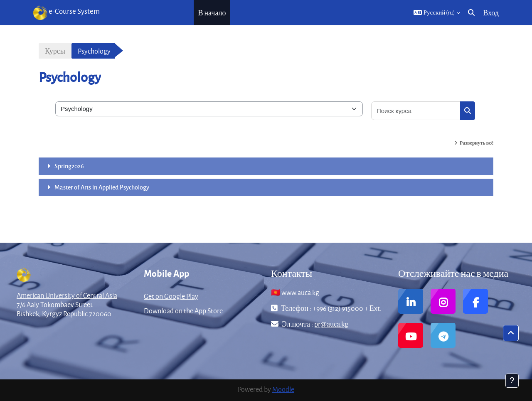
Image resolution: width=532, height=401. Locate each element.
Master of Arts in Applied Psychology (102, 187)
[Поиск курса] (416, 111)
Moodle (283, 389)
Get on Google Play (171, 296)
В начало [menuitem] (212, 13)
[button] (437, 12)
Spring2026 (69, 166)
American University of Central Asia (67, 295)
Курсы (55, 51)
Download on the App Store (183, 311)
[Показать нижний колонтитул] (512, 381)
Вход (491, 13)
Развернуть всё (477, 143)
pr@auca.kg (331, 324)
